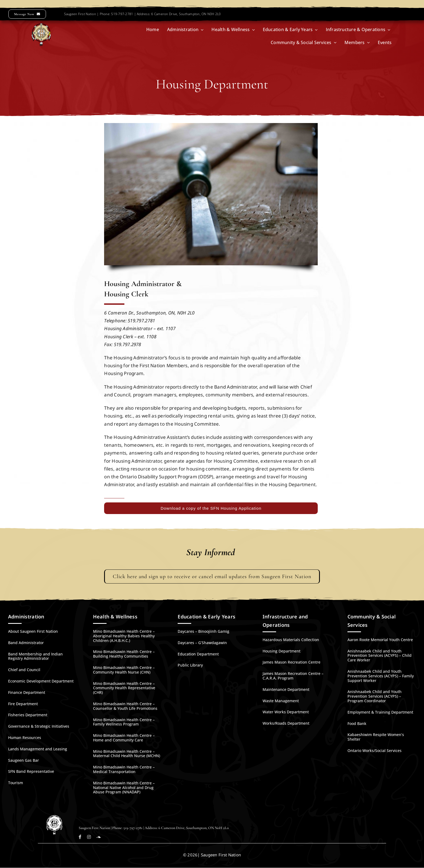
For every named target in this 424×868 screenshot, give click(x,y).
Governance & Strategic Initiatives (39, 726)
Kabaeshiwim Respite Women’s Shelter (376, 737)
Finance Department (27, 692)
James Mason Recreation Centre (291, 662)
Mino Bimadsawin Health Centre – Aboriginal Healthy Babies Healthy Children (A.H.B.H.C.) (124, 636)
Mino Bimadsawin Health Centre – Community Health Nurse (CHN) (124, 670)
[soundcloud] (98, 837)
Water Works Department (286, 712)
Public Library (190, 665)
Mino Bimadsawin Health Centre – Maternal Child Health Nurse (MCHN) (127, 754)
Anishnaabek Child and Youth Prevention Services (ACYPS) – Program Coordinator (375, 696)
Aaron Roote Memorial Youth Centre (380, 640)
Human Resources (25, 738)
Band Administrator (26, 643)
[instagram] (89, 837)
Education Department (198, 654)
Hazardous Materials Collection (291, 640)
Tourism (16, 783)
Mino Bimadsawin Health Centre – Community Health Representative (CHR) (124, 688)
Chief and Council (24, 670)
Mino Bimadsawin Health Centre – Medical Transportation (124, 769)
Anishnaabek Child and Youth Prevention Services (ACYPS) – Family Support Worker (381, 676)
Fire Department (23, 704)
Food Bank (357, 723)
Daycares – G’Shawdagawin (202, 643)
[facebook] (80, 837)
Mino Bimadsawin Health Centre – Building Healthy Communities (124, 654)
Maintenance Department (286, 689)
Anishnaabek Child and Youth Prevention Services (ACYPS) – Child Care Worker (380, 656)
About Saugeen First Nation (33, 631)
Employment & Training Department (380, 712)
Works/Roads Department (286, 723)
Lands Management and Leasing (38, 749)
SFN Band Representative (31, 771)
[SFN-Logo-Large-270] (41, 26)
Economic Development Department (41, 681)
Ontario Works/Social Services (375, 751)
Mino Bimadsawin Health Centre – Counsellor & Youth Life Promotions (125, 706)
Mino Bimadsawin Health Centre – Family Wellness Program (124, 722)
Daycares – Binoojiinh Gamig (203, 631)
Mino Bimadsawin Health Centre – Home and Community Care (124, 738)
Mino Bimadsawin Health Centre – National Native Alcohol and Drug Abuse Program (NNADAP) (124, 788)
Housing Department (281, 651)
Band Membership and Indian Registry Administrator (35, 656)
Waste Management (281, 701)
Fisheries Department (28, 715)
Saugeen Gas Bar (24, 760)
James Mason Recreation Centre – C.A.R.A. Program (293, 676)
